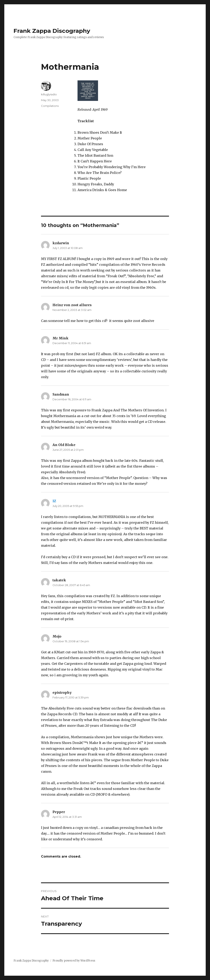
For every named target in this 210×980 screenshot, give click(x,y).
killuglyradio (49, 94)
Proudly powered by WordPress (74, 961)
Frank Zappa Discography (52, 31)
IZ (54, 501)
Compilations (50, 106)
